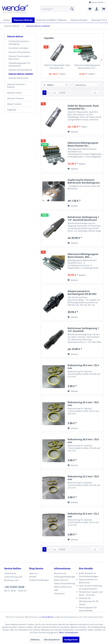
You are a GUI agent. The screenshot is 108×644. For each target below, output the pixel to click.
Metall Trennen (14, 104)
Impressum (59, 593)
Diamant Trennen (15, 98)
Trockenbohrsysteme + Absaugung (19, 43)
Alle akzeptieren (52, 640)
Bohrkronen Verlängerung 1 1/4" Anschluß (83, 330)
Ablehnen (35, 640)
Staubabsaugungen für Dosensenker (19, 64)
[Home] (7, 20)
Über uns (33, 573)
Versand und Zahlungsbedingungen (65, 575)
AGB (56, 590)
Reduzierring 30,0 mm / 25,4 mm (83, 367)
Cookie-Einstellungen (39, 580)
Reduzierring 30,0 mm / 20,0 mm (83, 441)
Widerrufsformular (63, 587)
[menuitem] (58, 9)
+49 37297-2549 (14, 587)
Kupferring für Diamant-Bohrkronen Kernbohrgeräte (84, 181)
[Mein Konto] (97, 9)
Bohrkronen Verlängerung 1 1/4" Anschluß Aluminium (83, 218)
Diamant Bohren (15, 36)
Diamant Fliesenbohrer (19, 52)
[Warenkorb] (103, 9)
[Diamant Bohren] (23, 20)
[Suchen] (72, 9)
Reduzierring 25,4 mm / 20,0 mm (83, 404)
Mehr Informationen (69, 632)
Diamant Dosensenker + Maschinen (20, 58)
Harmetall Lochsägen (18, 48)
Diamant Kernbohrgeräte (20, 70)
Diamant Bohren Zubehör (21, 74)
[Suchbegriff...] (58, 9)
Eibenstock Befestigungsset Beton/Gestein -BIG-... (83, 256)
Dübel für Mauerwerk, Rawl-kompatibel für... (57, 67)
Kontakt (33, 577)
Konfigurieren (71, 640)
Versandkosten (48, 617)
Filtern (49, 85)
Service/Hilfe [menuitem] (96, 2)
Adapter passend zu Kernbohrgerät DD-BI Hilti (82, 293)
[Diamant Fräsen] (79, 20)
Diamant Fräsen (15, 93)
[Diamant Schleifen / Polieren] (52, 20)
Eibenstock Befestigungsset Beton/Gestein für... (87, 67)
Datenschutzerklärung (64, 583)
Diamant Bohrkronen (18, 78)
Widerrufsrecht (61, 580)
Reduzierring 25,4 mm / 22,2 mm (83, 515)
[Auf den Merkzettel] (73, 132)
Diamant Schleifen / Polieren (16, 86)
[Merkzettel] (90, 9)
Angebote (12, 110)
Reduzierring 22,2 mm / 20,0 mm (83, 478)
